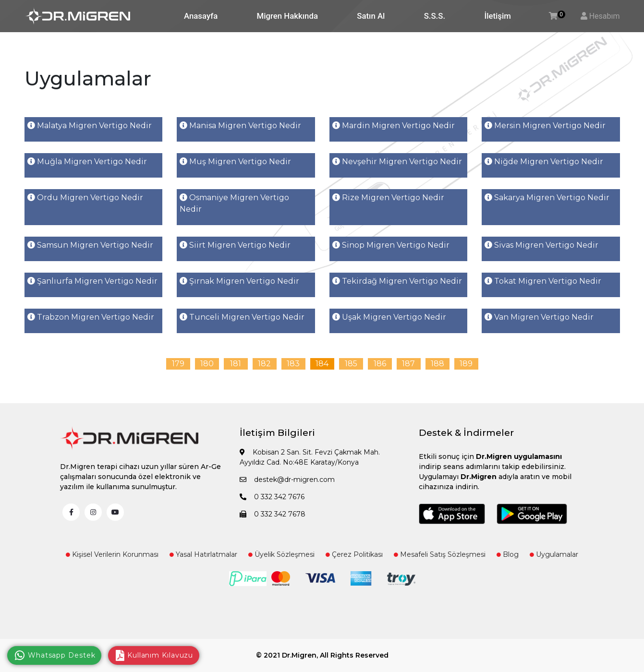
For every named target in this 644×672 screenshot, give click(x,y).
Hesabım (605, 16)
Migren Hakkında (287, 16)
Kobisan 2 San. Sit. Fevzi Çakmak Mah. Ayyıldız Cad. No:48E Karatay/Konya (310, 457)
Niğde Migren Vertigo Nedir (544, 162)
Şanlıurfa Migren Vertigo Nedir (92, 281)
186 (380, 364)
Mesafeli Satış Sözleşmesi (440, 554)
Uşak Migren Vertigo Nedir (389, 317)
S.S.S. (435, 16)
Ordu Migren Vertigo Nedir (85, 198)
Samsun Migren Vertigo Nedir (90, 245)
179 (178, 364)
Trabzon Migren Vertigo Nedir (91, 317)
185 (351, 364)
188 (437, 364)
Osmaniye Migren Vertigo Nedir (234, 203)
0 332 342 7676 (272, 497)
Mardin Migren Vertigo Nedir (394, 126)
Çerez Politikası (354, 554)
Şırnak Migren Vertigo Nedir (239, 281)
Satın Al (371, 16)
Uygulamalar (554, 554)
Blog (508, 554)
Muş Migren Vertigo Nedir (235, 162)
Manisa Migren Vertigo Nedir (240, 126)
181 (236, 364)
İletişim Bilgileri (277, 433)
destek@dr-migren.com (287, 480)
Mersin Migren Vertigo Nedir (545, 126)
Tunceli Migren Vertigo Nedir (242, 317)
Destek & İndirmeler (466, 433)
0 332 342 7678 (273, 514)
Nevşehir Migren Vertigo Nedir (397, 162)
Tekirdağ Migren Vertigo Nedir (397, 281)
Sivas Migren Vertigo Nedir (541, 245)
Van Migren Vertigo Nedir (539, 317)
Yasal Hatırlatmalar (203, 554)
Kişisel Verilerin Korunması (112, 554)
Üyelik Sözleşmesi (281, 554)
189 (466, 364)
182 (264, 364)
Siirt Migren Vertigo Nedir (235, 245)
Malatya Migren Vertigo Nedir (90, 126)
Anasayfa (201, 16)
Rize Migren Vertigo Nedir (388, 198)
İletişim (497, 16)
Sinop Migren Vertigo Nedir (391, 245)
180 (207, 364)
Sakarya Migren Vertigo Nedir (547, 198)
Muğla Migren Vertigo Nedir (87, 162)
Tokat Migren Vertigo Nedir (543, 281)
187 (408, 364)
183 (293, 364)
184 (322, 364)
